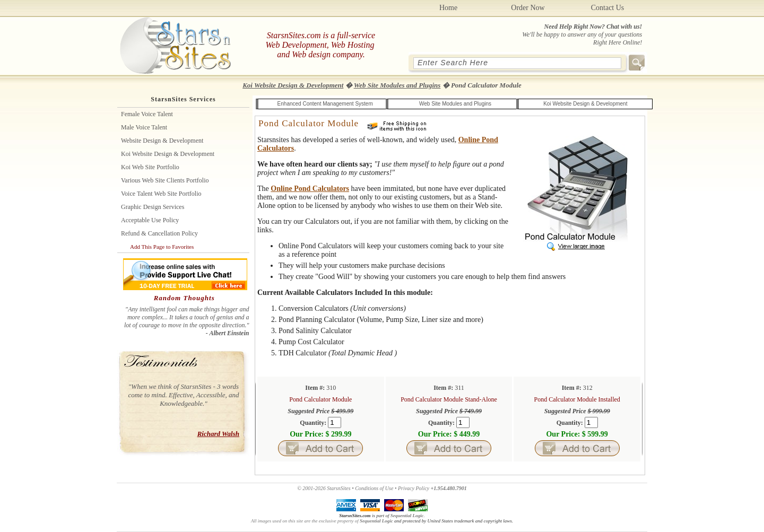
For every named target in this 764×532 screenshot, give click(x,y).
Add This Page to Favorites (162, 247)
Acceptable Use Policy (150, 220)
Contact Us (608, 8)
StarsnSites (338, 488)
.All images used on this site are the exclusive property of (338, 518)
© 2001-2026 (311, 488)
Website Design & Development (162, 141)
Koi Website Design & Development (293, 85)
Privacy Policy (414, 488)
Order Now (528, 8)
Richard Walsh (218, 434)
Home (448, 8)
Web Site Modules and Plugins (397, 85)
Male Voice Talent (144, 127)
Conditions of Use (374, 488)
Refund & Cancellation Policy (159, 233)
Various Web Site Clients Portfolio (165, 180)
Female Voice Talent (147, 114)
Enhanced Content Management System (325, 104)
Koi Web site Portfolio (150, 167)
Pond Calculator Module (309, 123)
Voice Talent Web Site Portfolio (161, 194)
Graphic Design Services (153, 207)
